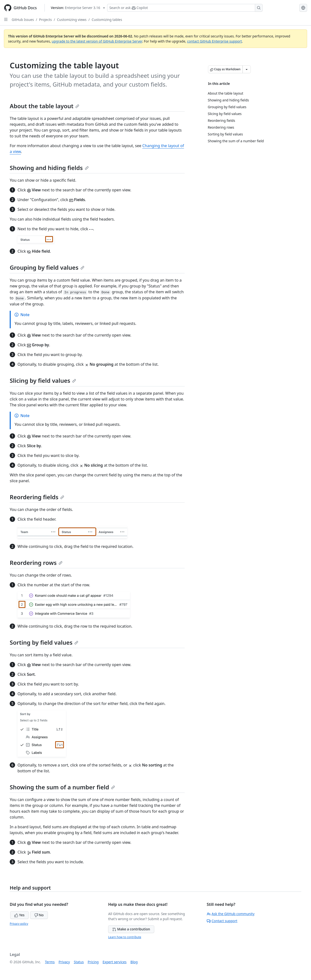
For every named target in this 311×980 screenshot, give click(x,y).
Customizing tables (107, 20)
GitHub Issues (23, 20)
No (39, 915)
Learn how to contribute (125, 937)
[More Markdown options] (247, 69)
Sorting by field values (44, 642)
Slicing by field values (43, 380)
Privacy (64, 962)
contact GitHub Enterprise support (215, 41)
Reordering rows (36, 563)
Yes (19, 915)
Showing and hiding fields (49, 168)
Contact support (222, 921)
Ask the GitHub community (231, 914)
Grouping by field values (47, 267)
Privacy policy (19, 924)
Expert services (115, 962)
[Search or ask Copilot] (185, 8)
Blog (134, 962)
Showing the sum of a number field (62, 787)
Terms (50, 962)
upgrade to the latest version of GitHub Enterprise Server (97, 41)
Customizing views (72, 20)
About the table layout (44, 106)
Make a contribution (131, 929)
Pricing (93, 962)
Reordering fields (37, 497)
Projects (45, 20)
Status (79, 962)
